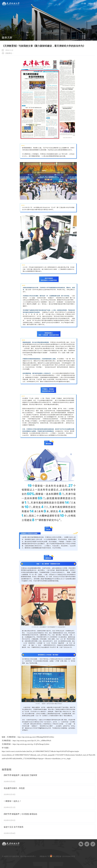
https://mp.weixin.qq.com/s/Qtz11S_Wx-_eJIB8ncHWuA (32, 741)
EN (83, 4)
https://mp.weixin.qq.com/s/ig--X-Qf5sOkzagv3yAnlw (31, 744)
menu (91, 4)
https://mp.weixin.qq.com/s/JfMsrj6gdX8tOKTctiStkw (36, 737)
